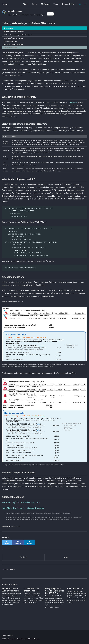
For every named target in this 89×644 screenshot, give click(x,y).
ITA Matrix (75, 105)
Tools (49, 4)
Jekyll (26, 639)
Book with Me (61, 4)
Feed (10, 636)
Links (52, 14)
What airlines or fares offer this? (14, 32)
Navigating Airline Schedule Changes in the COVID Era (55, 601)
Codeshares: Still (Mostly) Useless (31, 600)
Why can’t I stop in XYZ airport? (14, 45)
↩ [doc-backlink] (74, 525)
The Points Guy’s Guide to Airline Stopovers (21, 514)
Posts (27, 4)
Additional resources (11, 49)
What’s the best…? (75, 599)
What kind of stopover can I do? (14, 39)
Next (66, 567)
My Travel (38, 4)
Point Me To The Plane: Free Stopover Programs (23, 520)
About (18, 4)
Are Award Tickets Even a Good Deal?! (10, 600)
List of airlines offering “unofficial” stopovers (19, 35)
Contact (74, 4)
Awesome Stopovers (10, 42)
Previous (23, 567)
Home (5, 4)
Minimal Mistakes (35, 639)
